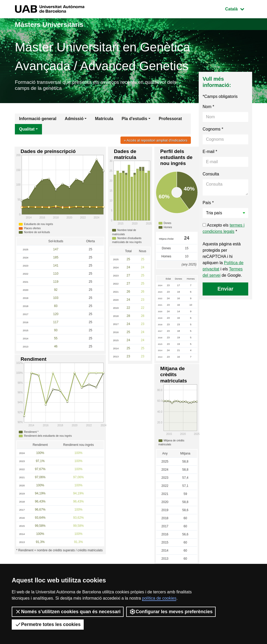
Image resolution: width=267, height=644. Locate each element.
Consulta (211, 176)
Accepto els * (224, 230)
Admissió (74, 120)
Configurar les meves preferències (171, 612)
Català (239, 8)
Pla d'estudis (135, 120)
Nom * (208, 108)
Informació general (38, 120)
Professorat (170, 120)
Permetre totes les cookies (48, 624)
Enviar (225, 291)
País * (208, 205)
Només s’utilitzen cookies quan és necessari (68, 612)
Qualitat (27, 131)
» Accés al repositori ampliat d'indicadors (153, 142)
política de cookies (159, 598)
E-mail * (210, 153)
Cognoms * (213, 131)
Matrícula (104, 120)
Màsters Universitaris (54, 24)
